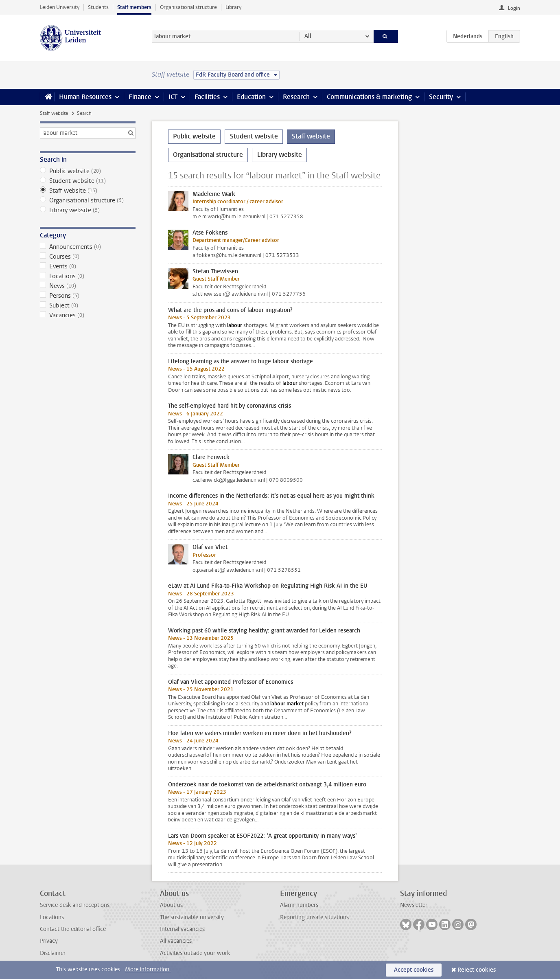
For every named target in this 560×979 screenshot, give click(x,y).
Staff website (54, 113)
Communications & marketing (369, 97)
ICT (173, 97)
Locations (88, 276)
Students (98, 7)
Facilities (207, 97)
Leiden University (60, 7)
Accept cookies (414, 970)
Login (514, 8)
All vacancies (176, 941)
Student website (88, 181)
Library (233, 7)
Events (88, 266)
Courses (88, 257)
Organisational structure (188, 7)
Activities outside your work (195, 953)
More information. (148, 969)
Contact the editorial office (73, 929)
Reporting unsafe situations (314, 917)
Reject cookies (477, 970)
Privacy (49, 941)
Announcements (88, 247)
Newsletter (414, 905)
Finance (140, 97)
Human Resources (85, 97)
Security (441, 97)
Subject (88, 305)
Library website (88, 210)
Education (251, 97)
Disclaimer (53, 953)
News (88, 286)
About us (171, 905)
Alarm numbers (299, 905)
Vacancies (88, 315)
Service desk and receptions (75, 905)
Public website (88, 171)
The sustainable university (192, 917)
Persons (88, 296)
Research (296, 97)
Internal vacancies (182, 929)
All (308, 36)
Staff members (134, 7)
